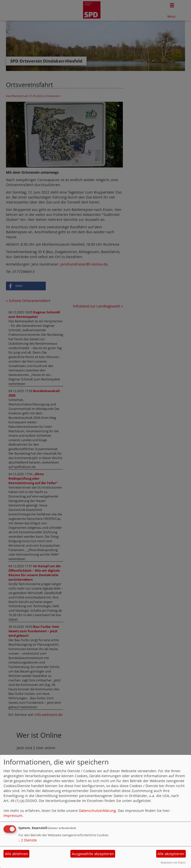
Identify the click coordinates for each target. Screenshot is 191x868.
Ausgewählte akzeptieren (93, 854)
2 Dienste (28, 840)
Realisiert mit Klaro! (173, 862)
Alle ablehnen (17, 854)
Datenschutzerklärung (97, 811)
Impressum (13, 816)
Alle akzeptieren (171, 854)
